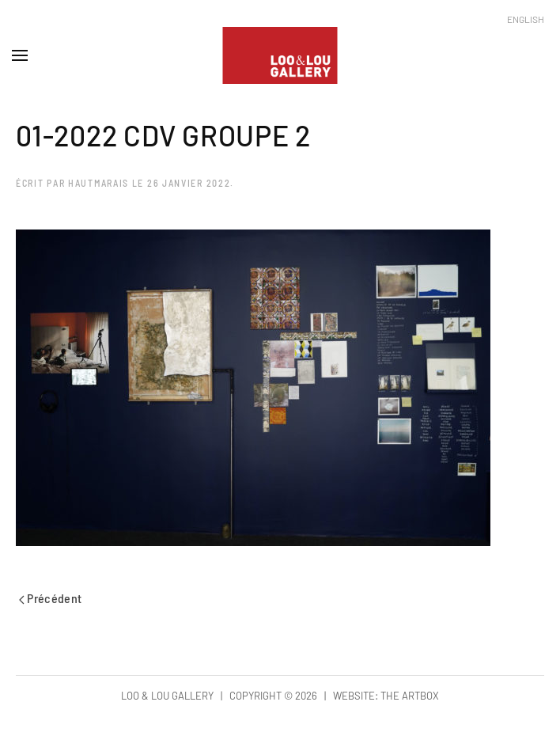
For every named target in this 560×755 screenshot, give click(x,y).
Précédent (51, 598)
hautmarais (98, 183)
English (526, 19)
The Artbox (410, 696)
